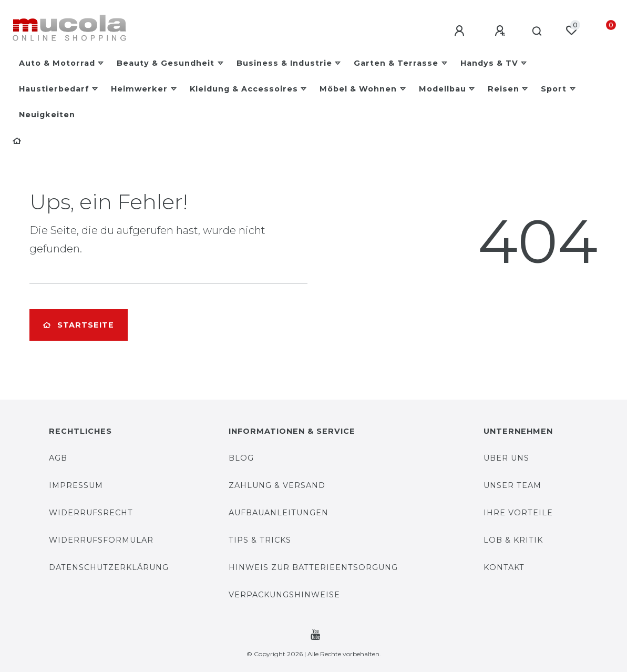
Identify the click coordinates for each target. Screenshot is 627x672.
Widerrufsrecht (91, 513)
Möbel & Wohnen (358, 89)
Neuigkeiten (47, 115)
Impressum (76, 485)
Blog (241, 458)
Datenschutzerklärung (109, 567)
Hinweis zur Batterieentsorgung (313, 567)
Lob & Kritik (513, 540)
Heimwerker (139, 89)
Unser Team (512, 485)
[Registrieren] (498, 31)
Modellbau (443, 89)
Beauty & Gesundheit (166, 63)
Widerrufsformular (101, 540)
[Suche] (535, 32)
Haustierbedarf (54, 89)
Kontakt (504, 567)
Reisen (503, 89)
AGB (58, 458)
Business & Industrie (284, 63)
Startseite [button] (79, 325)
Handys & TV (489, 63)
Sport (554, 89)
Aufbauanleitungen (279, 513)
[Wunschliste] (571, 30)
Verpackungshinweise (284, 595)
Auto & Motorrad (57, 63)
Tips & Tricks (260, 540)
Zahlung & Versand (277, 485)
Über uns (506, 458)
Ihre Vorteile (518, 513)
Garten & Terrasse (396, 63)
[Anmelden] (457, 31)
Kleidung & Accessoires (244, 89)
